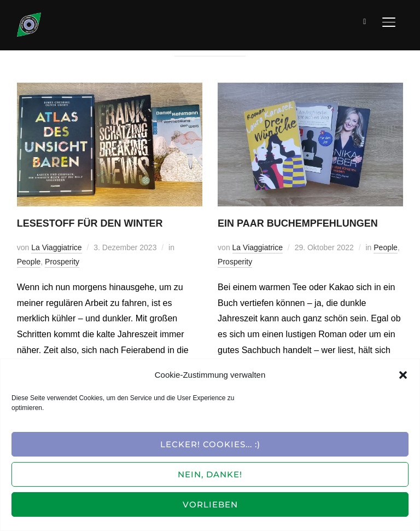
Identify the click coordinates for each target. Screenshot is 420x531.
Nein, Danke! (210, 474)
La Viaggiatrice (56, 247)
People (29, 262)
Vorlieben (210, 504)
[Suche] (365, 21)
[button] (403, 375)
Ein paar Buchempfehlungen (298, 223)
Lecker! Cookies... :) (210, 444)
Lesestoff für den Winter (90, 223)
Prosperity (62, 262)
